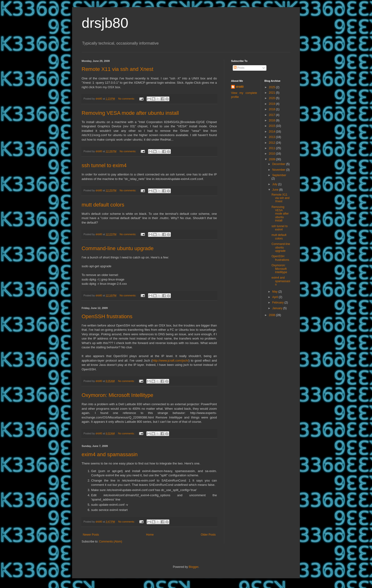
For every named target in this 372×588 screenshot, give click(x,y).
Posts (239, 68)
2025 (272, 87)
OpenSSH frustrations (107, 316)
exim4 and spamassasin (110, 454)
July (275, 184)
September (279, 175)
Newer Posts (91, 535)
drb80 (240, 87)
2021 (272, 93)
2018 (272, 109)
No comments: (127, 99)
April (275, 297)
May (275, 292)
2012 (272, 143)
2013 (272, 137)
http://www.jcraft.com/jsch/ (170, 361)
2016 (272, 120)
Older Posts (208, 535)
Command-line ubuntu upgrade (118, 248)
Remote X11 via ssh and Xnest (117, 69)
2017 (272, 115)
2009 (272, 159)
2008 (272, 315)
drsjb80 (105, 23)
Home (150, 535)
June (276, 190)
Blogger (193, 567)
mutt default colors (103, 205)
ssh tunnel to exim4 (104, 165)
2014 (272, 132)
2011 (272, 148)
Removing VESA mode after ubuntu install (130, 113)
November (279, 170)
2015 (272, 126)
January (278, 308)
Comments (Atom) (110, 542)
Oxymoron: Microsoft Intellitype (117, 395)
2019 (272, 104)
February (278, 303)
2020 (272, 98)
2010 (272, 154)
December (279, 164)
